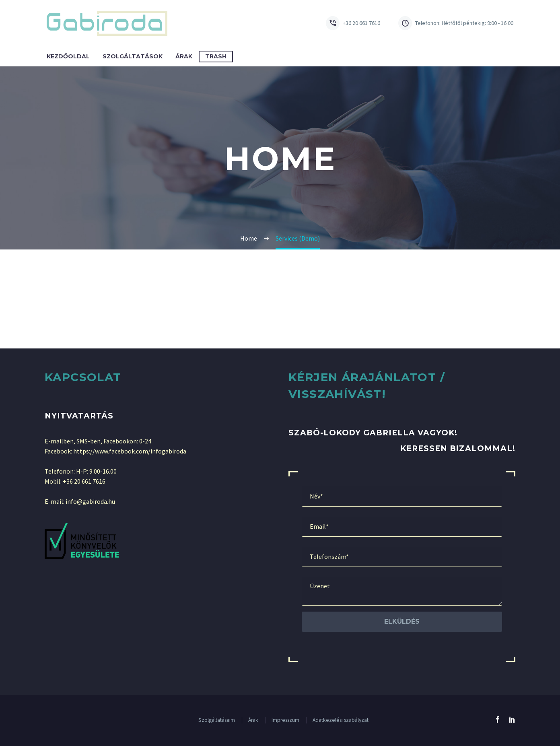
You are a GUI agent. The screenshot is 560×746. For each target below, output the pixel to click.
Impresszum (285, 720)
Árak (184, 56)
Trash (216, 56)
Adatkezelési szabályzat (341, 720)
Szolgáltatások (133, 56)
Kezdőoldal (68, 56)
